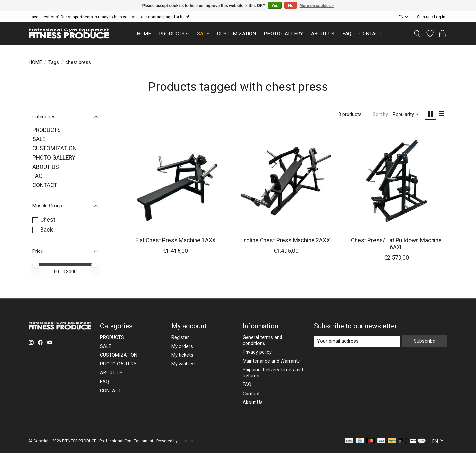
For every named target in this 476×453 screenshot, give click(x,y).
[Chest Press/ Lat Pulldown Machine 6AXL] (396, 181)
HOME (144, 34)
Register (180, 337)
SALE (203, 34)
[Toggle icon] (417, 34)
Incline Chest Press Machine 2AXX (286, 240)
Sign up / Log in (431, 17)
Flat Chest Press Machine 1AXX (176, 240)
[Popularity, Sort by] (406, 114)
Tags (54, 62)
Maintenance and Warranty (271, 361)
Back (47, 230)
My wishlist (183, 364)
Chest (48, 220)
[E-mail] (357, 341)
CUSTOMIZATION (237, 34)
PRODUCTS (47, 130)
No (291, 6)
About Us (253, 402)
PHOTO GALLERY (283, 34)
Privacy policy (257, 352)
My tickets (182, 355)
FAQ (347, 34)
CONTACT (370, 34)
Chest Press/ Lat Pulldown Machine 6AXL (396, 244)
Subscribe (425, 341)
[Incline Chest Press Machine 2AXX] (286, 181)
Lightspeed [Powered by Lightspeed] (189, 441)
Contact (251, 394)
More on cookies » (317, 6)
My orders (182, 346)
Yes (275, 6)
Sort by (380, 114)
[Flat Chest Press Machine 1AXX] (176, 181)
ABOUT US (323, 34)
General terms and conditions (262, 340)
